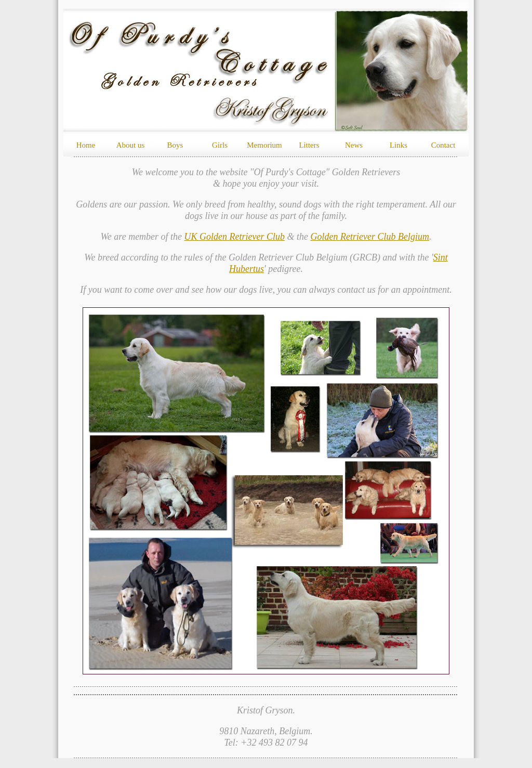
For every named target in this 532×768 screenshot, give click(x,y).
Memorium (264, 145)
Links (398, 145)
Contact (443, 145)
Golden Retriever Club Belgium (370, 237)
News (354, 145)
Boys (175, 145)
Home (86, 145)
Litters (309, 145)
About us (131, 145)
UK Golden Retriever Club (235, 237)
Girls (220, 145)
